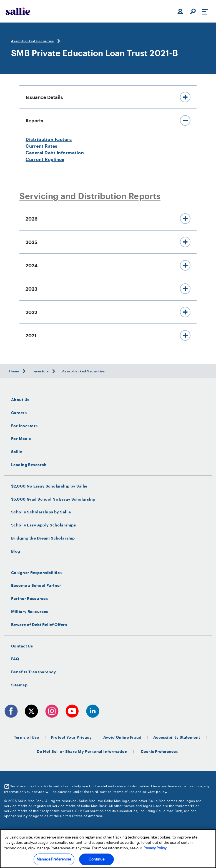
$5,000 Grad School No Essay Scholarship (53, 499)
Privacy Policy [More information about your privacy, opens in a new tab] (155, 848)
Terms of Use (27, 737)
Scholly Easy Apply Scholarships (43, 525)
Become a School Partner (36, 585)
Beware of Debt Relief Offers (39, 625)
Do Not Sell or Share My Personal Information (82, 751)
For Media (21, 439)
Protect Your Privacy (71, 737)
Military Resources (30, 612)
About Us (20, 400)
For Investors (24, 426)
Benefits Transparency (33, 672)
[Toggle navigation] (205, 11)
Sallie (17, 452)
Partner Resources (29, 599)
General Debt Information (55, 153)
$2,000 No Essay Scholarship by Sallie (49, 486)
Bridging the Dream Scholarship (43, 538)
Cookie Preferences (159, 751)
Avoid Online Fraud (122, 737)
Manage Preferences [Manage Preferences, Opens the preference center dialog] (54, 859)
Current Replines (45, 159)
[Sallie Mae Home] (18, 11)
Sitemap (19, 685)
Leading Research (29, 465)
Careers (19, 413)
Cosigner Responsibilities (37, 573)
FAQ (15, 659)
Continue (96, 859)
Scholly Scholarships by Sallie (41, 512)
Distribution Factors (49, 139)
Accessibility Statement (177, 737)
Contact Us (22, 646)
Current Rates (42, 146)
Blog (16, 551)
